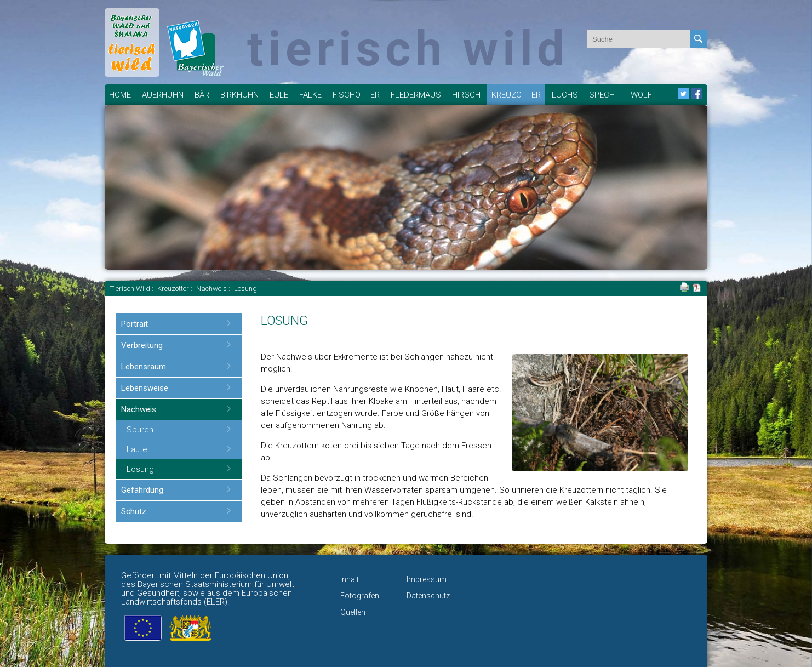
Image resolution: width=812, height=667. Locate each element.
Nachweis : (214, 289)
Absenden (699, 39)
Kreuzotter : (176, 289)
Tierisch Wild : (133, 289)
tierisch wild (408, 49)
